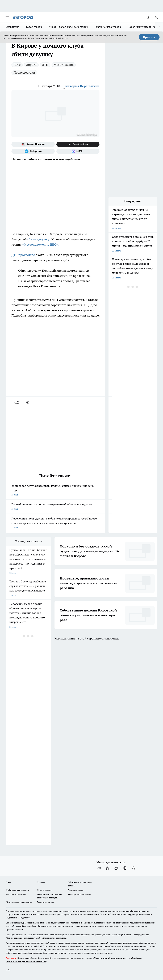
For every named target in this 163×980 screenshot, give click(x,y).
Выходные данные (46, 902)
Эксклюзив (12, 27)
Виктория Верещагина (81, 86)
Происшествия (24, 72)
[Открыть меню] (7, 17)
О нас (9, 882)
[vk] (17, 402)
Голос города (34, 27)
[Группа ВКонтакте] (99, 868)
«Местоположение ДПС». (40, 244)
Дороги (31, 65)
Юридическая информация (19, 902)
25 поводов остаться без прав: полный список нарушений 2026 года (55, 491)
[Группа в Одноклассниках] (107, 868)
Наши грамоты (44, 890)
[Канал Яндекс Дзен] (78, 144)
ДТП (45, 65)
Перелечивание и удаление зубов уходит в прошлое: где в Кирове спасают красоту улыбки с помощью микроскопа (55, 523)
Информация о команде (18, 890)
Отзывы (41, 882)
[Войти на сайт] (156, 17)
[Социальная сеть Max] (78, 151)
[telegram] (29, 402)
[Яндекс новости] (33, 144)
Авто (17, 65)
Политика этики (76, 890)
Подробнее (25, 918)
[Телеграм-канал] (33, 151)
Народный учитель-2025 (143, 27)
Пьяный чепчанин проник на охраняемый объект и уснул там (55, 507)
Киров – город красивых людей (68, 27)
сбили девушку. (39, 239)
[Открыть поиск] (147, 17)
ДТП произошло (23, 255)
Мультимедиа (64, 65)
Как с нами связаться (16, 894)
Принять (149, 37)
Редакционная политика (80, 894)
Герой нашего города (108, 27)
